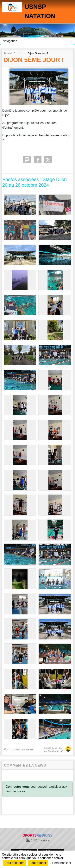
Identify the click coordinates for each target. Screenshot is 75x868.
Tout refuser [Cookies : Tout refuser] (38, 863)
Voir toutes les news (19, 749)
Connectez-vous (18, 787)
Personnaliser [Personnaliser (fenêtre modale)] (62, 863)
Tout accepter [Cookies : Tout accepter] (15, 863)
